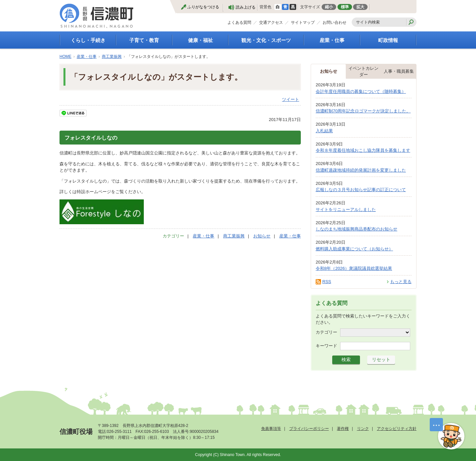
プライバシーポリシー (309, 429)
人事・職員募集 (399, 71)
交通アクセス (271, 22)
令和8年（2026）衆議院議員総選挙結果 (354, 268)
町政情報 (388, 40)
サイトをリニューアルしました (346, 210)
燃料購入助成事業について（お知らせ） (354, 249)
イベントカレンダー (363, 72)
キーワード (326, 345)
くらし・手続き (88, 40)
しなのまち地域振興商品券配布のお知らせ (357, 229)
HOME (65, 57)
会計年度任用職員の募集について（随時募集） (361, 91)
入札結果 (324, 131)
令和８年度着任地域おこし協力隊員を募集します (363, 150)
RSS (327, 282)
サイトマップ (303, 22)
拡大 (360, 7)
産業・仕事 (332, 40)
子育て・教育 (144, 40)
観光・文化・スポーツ (266, 40)
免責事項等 (271, 429)
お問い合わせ (335, 22)
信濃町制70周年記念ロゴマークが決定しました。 (363, 111)
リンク (363, 429)
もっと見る (401, 282)
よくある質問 (239, 22)
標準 (345, 7)
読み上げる (246, 7)
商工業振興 (112, 57)
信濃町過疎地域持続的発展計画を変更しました (361, 170)
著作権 (343, 429)
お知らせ (262, 236)
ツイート (291, 99)
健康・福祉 (200, 40)
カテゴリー (326, 332)
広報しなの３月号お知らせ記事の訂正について (361, 190)
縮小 (329, 7)
